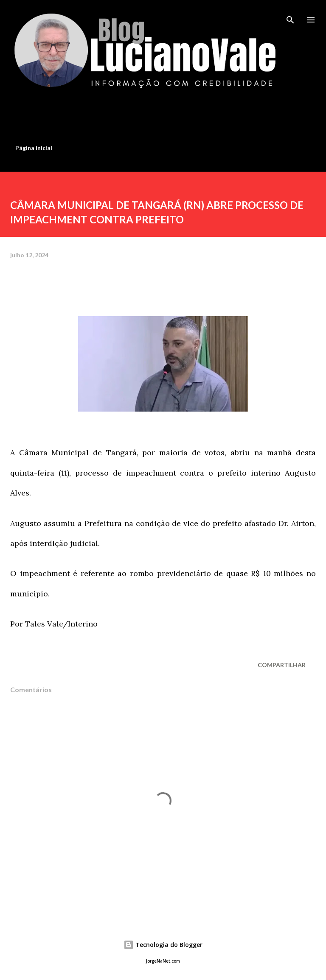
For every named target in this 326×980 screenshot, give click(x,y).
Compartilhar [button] (282, 665)
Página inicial (34, 148)
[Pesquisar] (290, 15)
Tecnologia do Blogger (163, 945)
